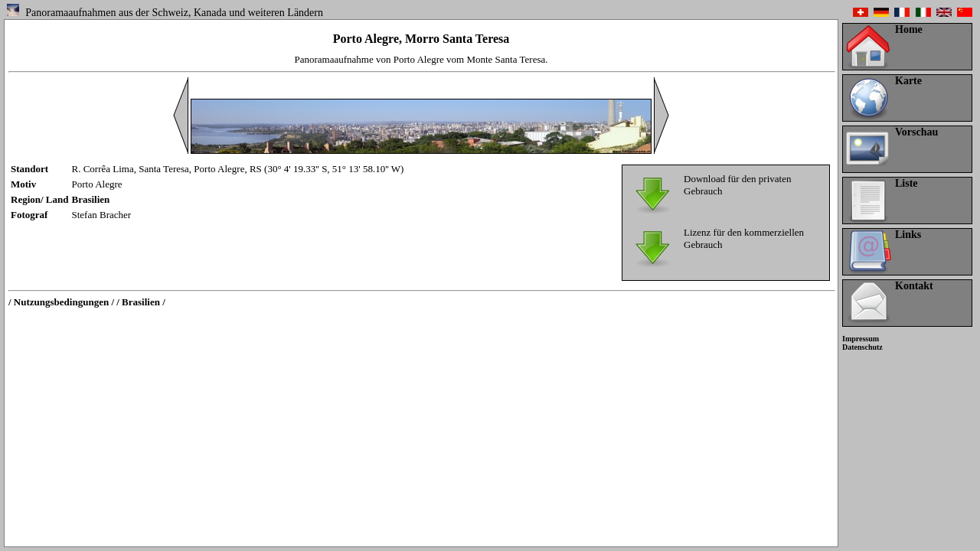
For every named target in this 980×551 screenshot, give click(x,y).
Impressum (861, 339)
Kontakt (914, 286)
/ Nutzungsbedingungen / (61, 302)
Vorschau (916, 132)
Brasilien (91, 199)
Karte (908, 81)
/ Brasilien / (141, 302)
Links (908, 235)
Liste (906, 183)
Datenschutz (862, 347)
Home (909, 29)
